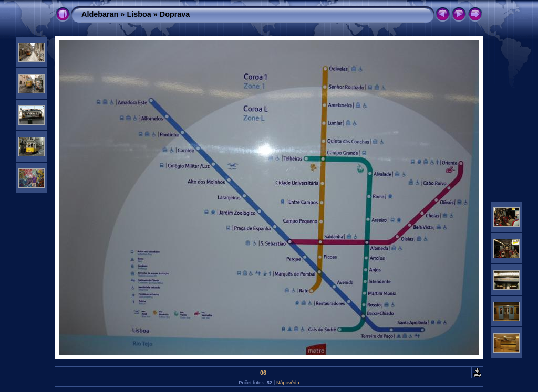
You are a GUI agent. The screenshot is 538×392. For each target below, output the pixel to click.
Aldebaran (100, 14)
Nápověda (288, 382)
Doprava (175, 14)
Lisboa (139, 14)
